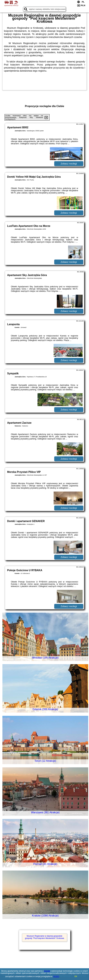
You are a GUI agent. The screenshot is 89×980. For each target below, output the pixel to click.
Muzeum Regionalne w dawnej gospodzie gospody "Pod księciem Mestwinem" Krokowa (44, 937)
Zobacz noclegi (69, 164)
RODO (56, 976)
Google (47, 971)
